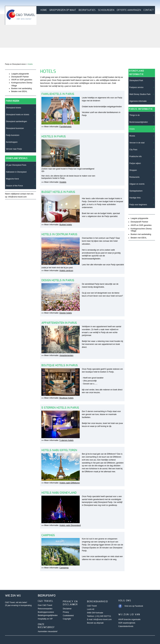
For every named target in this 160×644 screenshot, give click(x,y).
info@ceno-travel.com (103, 619)
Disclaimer (67, 609)
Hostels (63, 182)
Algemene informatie (138, 101)
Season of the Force (14, 186)
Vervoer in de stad (137, 143)
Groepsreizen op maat (63, 10)
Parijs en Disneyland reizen (15, 64)
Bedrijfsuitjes (87, 10)
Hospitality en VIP (45, 619)
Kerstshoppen (12, 142)
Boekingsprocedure (46, 612)
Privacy (66, 612)
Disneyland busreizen (15, 128)
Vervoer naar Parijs (14, 149)
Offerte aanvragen (129, 10)
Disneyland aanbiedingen (16, 121)
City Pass (133, 150)
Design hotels (66, 313)
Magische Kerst (12, 179)
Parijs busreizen (13, 135)
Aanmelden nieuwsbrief (48, 631)
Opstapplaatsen (136, 191)
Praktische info (136, 156)
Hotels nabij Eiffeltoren (70, 483)
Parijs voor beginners (138, 205)
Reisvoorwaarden (45, 609)
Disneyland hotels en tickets (18, 115)
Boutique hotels (67, 398)
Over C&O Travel (45, 605)
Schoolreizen (106, 10)
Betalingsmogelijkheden (48, 615)
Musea (132, 136)
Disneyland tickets (14, 108)
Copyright (67, 619)
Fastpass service (136, 87)
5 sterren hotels (67, 440)
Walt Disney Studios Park (140, 94)
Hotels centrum (66, 270)
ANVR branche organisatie (129, 619)
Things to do (135, 115)
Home (44, 10)
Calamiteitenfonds (126, 626)
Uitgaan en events (137, 184)
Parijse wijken (135, 163)
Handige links (135, 198)
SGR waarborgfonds (127, 623)
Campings (64, 568)
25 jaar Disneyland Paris (16, 165)
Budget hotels (66, 225)
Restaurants (134, 177)
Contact (149, 10)
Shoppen (133, 170)
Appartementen (66, 355)
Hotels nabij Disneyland (70, 525)
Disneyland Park (136, 80)
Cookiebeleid (68, 616)
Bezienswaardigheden (139, 122)
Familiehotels (66, 127)
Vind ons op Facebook (134, 606)
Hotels (132, 129)
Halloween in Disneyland (16, 172)
